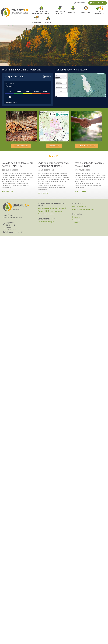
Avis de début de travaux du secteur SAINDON (17, 164)
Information (37, 22)
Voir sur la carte (28, 102)
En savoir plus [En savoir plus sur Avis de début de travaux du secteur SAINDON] (8, 191)
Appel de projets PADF (80, 206)
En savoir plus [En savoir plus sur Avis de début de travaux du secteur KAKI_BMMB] (44, 193)
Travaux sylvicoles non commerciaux (50, 211)
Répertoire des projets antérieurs (84, 209)
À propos (48, 22)
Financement (73, 13)
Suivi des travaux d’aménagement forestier (42, 13)
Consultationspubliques (60, 13)
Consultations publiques (46, 222)
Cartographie (86, 13)
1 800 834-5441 (11, 230)
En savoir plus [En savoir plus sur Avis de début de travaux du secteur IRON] (80, 191)
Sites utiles (76, 220)
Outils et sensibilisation (100, 13)
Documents (76, 217)
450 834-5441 (10, 225)
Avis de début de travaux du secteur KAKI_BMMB (54, 164)
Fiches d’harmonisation (46, 214)
